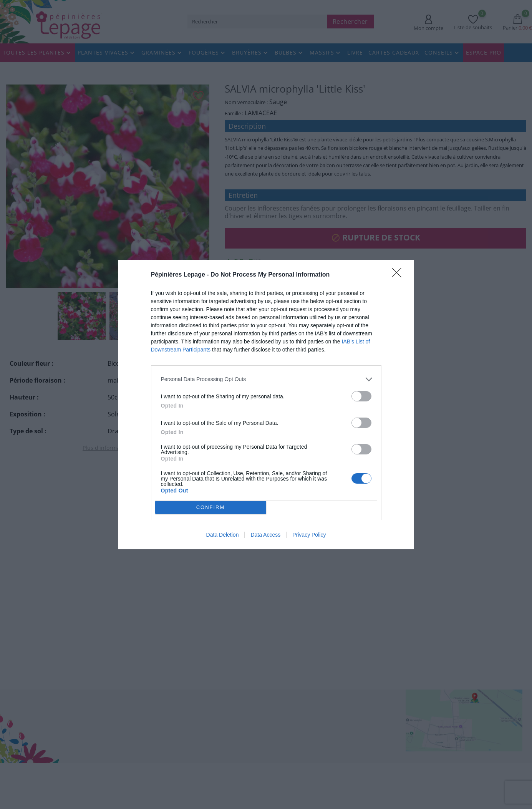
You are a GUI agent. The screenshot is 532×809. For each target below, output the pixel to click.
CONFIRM (211, 507)
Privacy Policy (309, 535)
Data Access (265, 535)
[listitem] (266, 379)
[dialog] (266, 404)
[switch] (361, 396)
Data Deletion (223, 535)
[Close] (399, 275)
